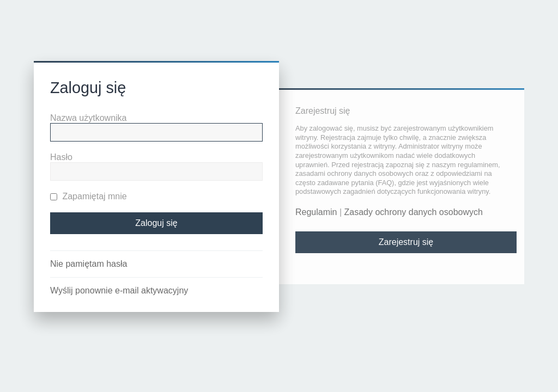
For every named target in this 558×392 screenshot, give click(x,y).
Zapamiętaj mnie (89, 196)
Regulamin (316, 212)
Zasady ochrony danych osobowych (414, 212)
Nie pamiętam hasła (89, 264)
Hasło (61, 157)
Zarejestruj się (406, 242)
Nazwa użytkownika (89, 118)
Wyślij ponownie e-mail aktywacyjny (119, 290)
